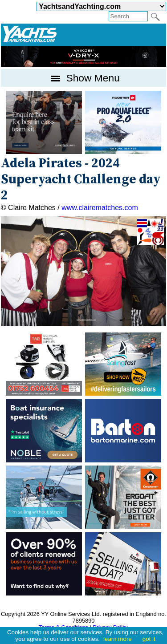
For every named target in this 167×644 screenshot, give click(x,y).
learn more (118, 639)
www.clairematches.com (100, 208)
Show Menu (83, 78)
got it (149, 639)
